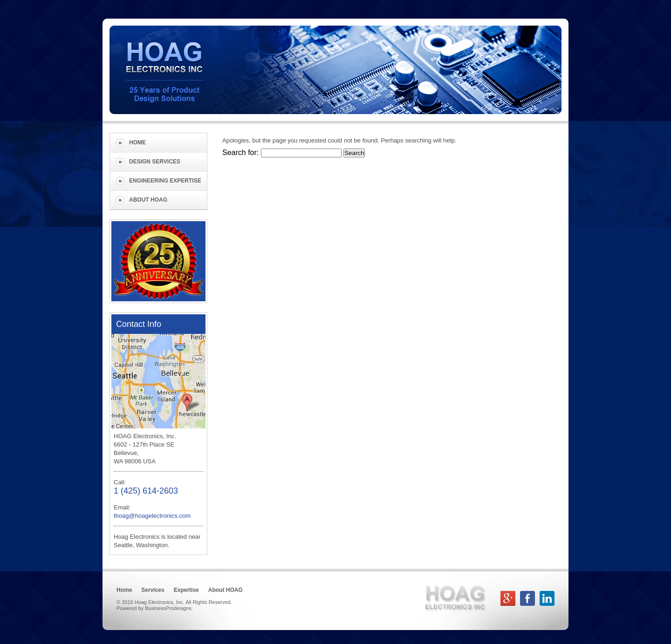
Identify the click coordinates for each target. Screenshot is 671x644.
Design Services (155, 162)
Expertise (186, 590)
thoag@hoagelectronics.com (152, 516)
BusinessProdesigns (168, 608)
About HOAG (148, 200)
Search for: (240, 153)
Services (153, 590)
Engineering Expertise (165, 181)
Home (137, 142)
